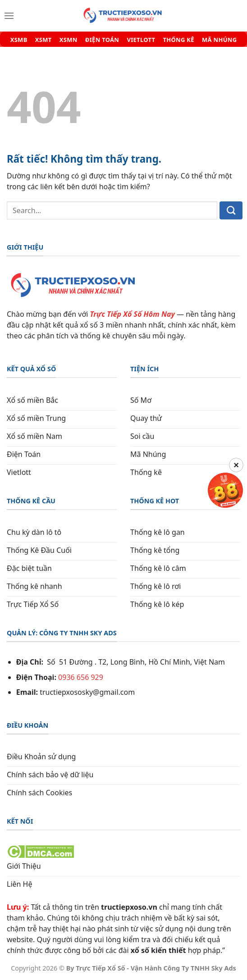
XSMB (19, 40)
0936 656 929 (81, 677)
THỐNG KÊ (178, 40)
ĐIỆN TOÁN (102, 40)
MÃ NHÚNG (219, 40)
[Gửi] (231, 210)
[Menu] (9, 16)
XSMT (43, 40)
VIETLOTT (141, 40)
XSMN (69, 40)
